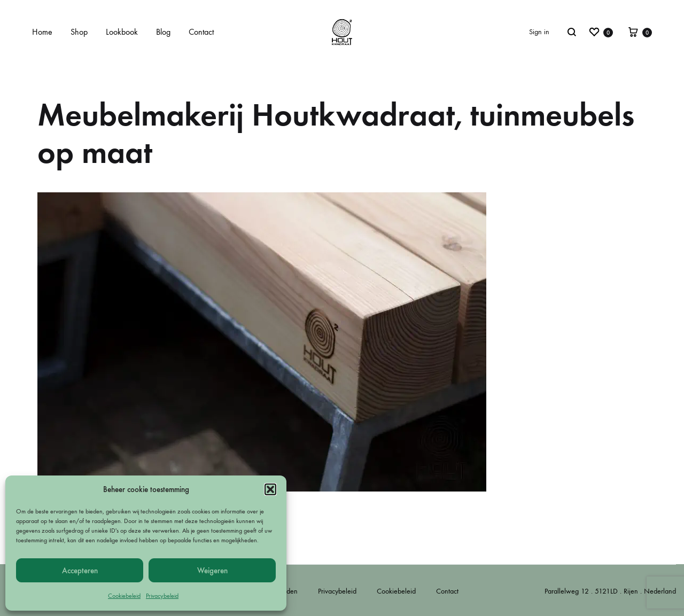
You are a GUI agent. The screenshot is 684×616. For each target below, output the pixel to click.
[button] (270, 489)
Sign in (539, 32)
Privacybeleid (162, 596)
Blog (163, 32)
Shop (79, 32)
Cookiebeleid (124, 596)
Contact (201, 32)
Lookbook (122, 32)
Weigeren (212, 571)
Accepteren (80, 571)
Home (42, 32)
